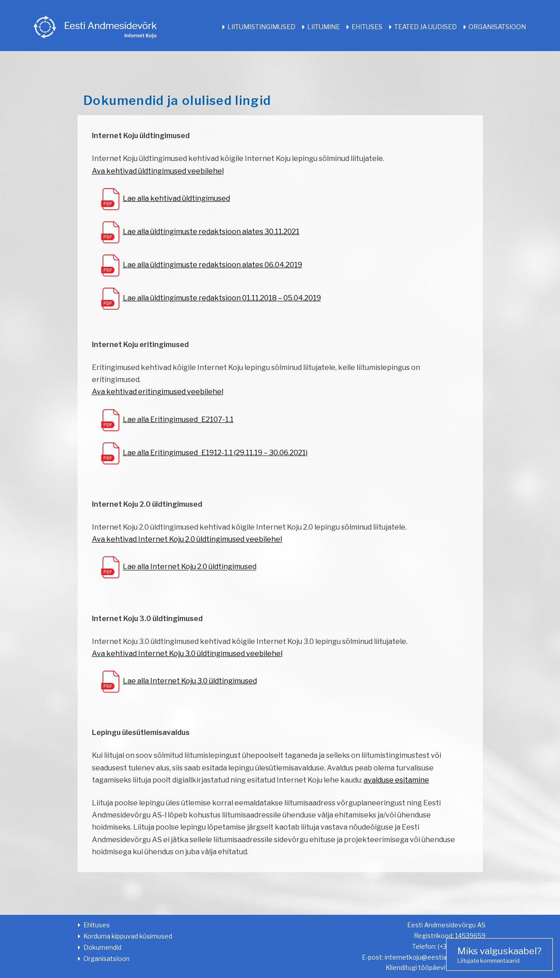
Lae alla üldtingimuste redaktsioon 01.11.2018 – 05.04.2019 (222, 298)
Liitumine (323, 27)
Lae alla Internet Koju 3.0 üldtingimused (190, 681)
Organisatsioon (497, 27)
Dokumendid (102, 947)
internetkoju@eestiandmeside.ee (435, 957)
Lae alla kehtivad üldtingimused (176, 198)
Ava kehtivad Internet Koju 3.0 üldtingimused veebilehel (187, 654)
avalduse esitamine (396, 780)
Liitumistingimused (261, 27)
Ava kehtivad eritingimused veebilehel (158, 392)
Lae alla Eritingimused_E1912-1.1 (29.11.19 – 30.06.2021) (215, 453)
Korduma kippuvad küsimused (128, 936)
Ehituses (367, 27)
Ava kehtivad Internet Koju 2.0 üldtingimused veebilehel (187, 539)
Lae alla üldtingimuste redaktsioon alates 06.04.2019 (213, 265)
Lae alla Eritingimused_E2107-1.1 (178, 419)
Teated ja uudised (425, 27)
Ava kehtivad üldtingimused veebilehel (158, 171)
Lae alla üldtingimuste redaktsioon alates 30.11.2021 (211, 232)
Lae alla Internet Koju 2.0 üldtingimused (190, 567)
